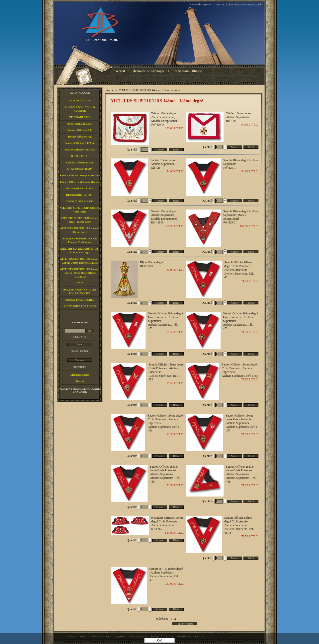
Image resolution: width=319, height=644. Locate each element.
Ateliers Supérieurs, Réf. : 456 (163, 429)
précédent (162, 619)
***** (80, 283)
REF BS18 (147, 266)
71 (250, 281)
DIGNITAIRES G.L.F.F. (80, 201)
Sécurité (80, 381)
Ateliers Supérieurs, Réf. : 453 (239, 326)
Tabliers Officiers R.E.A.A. (80, 149)
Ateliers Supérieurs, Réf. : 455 (240, 376)
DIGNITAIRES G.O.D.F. (80, 188)
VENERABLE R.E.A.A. (80, 124)
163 (174, 226)
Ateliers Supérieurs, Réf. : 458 (166, 480)
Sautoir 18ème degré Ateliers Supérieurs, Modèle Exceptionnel (241, 215)
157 (249, 226)
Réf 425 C (229, 222)
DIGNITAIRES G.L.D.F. (80, 195)
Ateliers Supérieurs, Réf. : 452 (164, 326)
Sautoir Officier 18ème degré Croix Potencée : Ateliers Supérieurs (238, 266)
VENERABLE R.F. (80, 117)
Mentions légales (80, 375)
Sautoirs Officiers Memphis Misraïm (80, 175)
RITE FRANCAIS (80, 100)
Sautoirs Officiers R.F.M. (80, 162)
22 (175, 270)
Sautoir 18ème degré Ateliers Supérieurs (241, 162)
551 (174, 533)
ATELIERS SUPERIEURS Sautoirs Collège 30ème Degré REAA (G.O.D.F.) (80, 273)
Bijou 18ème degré (151, 262)
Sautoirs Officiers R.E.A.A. (80, 143)
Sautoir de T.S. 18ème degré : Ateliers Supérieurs (166, 571)
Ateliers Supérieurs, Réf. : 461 (165, 578)
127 (174, 584)
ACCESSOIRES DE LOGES (80, 306)
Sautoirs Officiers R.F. (80, 130)
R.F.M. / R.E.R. (80, 156)
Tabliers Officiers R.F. (80, 137)
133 (174, 128)
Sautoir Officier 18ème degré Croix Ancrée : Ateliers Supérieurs (238, 521)
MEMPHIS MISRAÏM (80, 169)
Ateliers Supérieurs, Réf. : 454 (164, 378)
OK (159, 640)
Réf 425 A (229, 168)
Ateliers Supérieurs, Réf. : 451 (240, 275)
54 (250, 125)
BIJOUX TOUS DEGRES (80, 300)
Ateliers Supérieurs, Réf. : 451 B (240, 531)
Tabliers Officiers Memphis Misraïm (80, 182)
